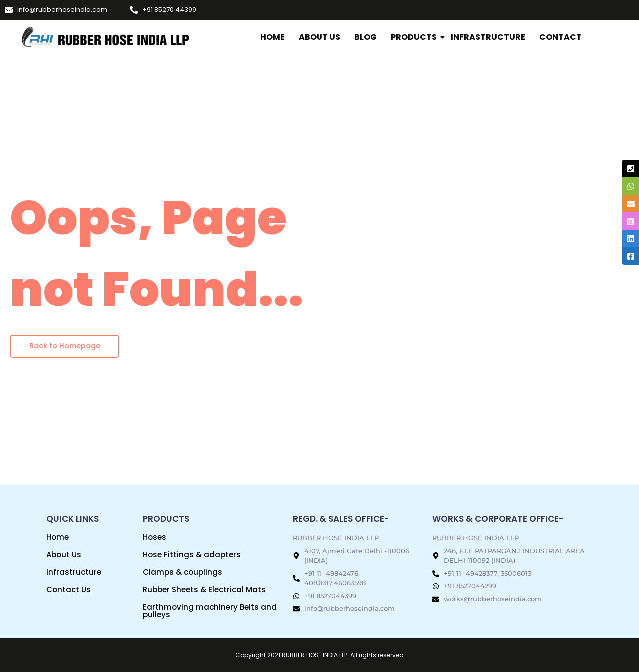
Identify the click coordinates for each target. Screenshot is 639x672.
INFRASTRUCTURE (488, 37)
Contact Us (69, 589)
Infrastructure (74, 572)
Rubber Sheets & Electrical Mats (204, 589)
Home (272, 37)
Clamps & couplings (182, 572)
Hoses (155, 537)
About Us (319, 37)
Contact (560, 37)
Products (415, 37)
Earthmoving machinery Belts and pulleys (210, 611)
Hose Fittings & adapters (192, 554)
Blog (366, 37)
